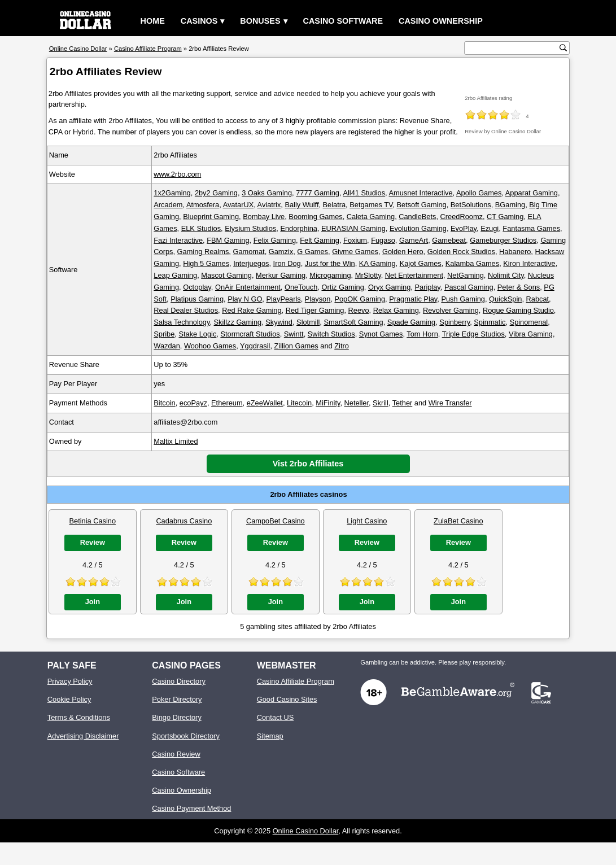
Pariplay (427, 287)
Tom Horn (422, 334)
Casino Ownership (441, 21)
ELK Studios (201, 228)
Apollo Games (479, 193)
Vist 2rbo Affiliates (308, 464)
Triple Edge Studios (473, 334)
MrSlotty (368, 275)
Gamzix (281, 252)
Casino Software (343, 21)
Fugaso (383, 240)
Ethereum (227, 403)
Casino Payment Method (191, 808)
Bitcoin (164, 403)
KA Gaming (377, 263)
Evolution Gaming (418, 228)
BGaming (510, 205)
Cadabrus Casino (184, 521)
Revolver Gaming (451, 310)
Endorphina (298, 228)
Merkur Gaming (281, 275)
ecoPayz (193, 403)
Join (93, 602)
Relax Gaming (396, 310)
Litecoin (299, 403)
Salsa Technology (182, 322)
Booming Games (315, 217)
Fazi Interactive (178, 240)
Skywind (279, 322)
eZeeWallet (265, 403)
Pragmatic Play (413, 299)
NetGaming (466, 275)
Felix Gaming (275, 240)
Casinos (199, 21)
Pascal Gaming (469, 287)
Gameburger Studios (503, 240)
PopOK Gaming (360, 299)
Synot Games (381, 334)
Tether (403, 403)
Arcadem (168, 205)
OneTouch (301, 287)
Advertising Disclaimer (83, 736)
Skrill (381, 403)
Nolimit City (506, 275)
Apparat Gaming (532, 193)
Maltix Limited (176, 441)
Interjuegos (251, 263)
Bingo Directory (176, 717)
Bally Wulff (302, 205)
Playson (318, 299)
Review (93, 542)
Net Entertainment (414, 275)
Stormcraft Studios (250, 334)
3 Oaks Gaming (267, 193)
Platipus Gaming (197, 299)
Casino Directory (179, 681)
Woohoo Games (210, 346)
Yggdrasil (255, 346)
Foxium (355, 240)
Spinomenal (529, 322)
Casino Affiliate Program (296, 681)
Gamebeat (449, 240)
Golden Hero (403, 252)
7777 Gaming (318, 193)
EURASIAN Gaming (353, 228)
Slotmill (308, 322)
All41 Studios (364, 193)
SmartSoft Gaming (353, 322)
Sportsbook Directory (185, 736)
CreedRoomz (462, 217)
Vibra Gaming (531, 334)
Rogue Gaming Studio (518, 310)
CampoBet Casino (276, 521)
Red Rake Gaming (252, 310)
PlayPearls (283, 299)
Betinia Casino (93, 521)
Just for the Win (330, 263)
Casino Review (176, 754)
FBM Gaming (228, 240)
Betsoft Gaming (421, 205)
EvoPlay (464, 228)
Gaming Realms (203, 252)
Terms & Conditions (79, 717)
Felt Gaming (320, 240)
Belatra (335, 205)
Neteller (357, 403)
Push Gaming (463, 299)
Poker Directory (177, 699)
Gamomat (248, 252)
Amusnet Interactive (421, 193)
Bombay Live (264, 217)
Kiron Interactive (529, 263)
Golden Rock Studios (461, 252)
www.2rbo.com (177, 174)
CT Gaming (505, 217)
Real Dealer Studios (186, 310)
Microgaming (330, 275)
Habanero (515, 252)
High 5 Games (206, 263)
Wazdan (167, 346)
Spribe (164, 334)
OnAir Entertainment (248, 287)
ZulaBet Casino (458, 521)
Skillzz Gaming (238, 322)
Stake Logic (197, 334)
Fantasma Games (531, 228)
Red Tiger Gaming (315, 310)
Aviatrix (269, 205)
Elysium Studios (250, 228)
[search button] (563, 48)
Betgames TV (371, 205)
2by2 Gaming (216, 193)
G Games (313, 252)
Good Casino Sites (287, 699)
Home (153, 21)
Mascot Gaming (226, 275)
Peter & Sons (519, 287)
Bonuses (260, 21)
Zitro (342, 346)
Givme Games (355, 252)
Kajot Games (421, 263)
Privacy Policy (70, 681)
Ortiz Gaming (342, 287)
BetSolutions (471, 205)
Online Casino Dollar (306, 831)
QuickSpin (505, 299)
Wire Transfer (450, 403)
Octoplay (197, 287)
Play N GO (245, 299)
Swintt (294, 334)
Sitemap (270, 736)
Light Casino (367, 521)
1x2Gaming (172, 193)
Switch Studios (331, 334)
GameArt (414, 240)
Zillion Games (296, 346)
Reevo (359, 310)
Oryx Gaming (389, 287)
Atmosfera (203, 205)
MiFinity (328, 403)
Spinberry (455, 322)
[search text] (513, 48)
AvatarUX (239, 205)
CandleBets (417, 217)
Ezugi (490, 228)
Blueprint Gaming (211, 217)
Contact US (275, 717)
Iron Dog (287, 263)
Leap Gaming (175, 275)
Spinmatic (490, 322)
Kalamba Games (472, 263)
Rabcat (538, 299)
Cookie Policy (69, 699)
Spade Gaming (411, 322)
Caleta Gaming (371, 217)
